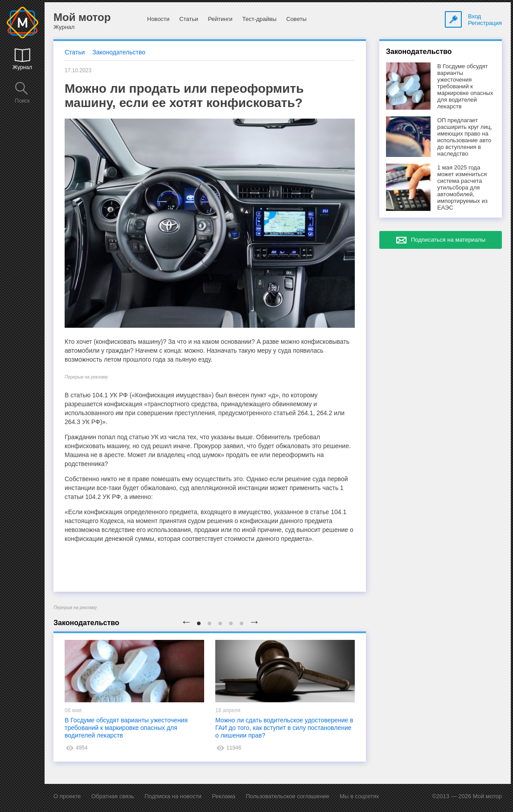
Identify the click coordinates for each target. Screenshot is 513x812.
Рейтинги (220, 19)
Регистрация (485, 23)
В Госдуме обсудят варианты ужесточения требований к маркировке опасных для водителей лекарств (126, 728)
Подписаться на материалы (448, 240)
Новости (158, 19)
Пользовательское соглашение (287, 796)
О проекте (67, 796)
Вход (474, 16)
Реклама (224, 796)
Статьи (189, 19)
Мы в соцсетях (359, 796)
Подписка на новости (173, 796)
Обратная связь (113, 796)
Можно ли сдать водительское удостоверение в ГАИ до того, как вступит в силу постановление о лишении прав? (284, 728)
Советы (296, 19)
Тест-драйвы (259, 19)
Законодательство (119, 52)
